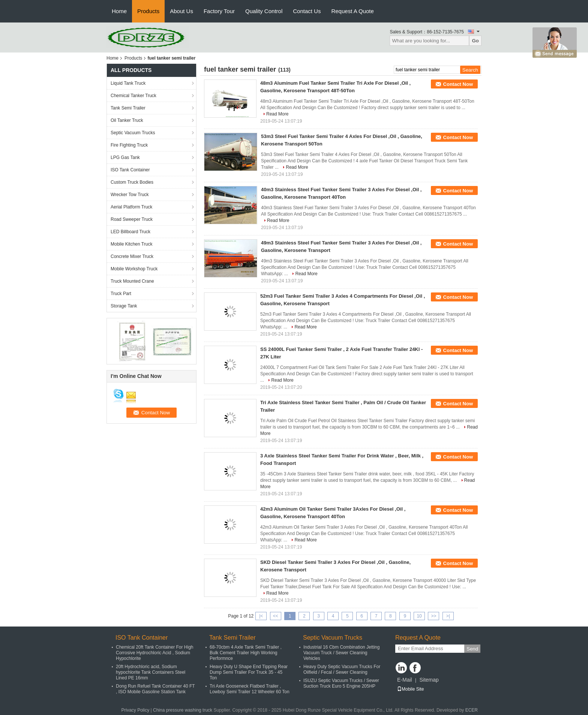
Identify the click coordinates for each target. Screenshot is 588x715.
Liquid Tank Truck (128, 83)
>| (448, 616)
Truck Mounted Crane (132, 281)
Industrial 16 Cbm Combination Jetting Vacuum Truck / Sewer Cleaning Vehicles (341, 653)
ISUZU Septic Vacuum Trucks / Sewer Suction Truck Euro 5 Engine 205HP (341, 683)
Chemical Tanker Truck (133, 96)
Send (472, 649)
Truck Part (121, 294)
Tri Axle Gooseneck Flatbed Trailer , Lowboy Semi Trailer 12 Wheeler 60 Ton (250, 689)
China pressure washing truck (183, 710)
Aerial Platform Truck (131, 207)
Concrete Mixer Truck (132, 256)
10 (419, 616)
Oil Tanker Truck (127, 120)
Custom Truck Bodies (132, 182)
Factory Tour (219, 11)
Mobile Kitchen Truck (131, 244)
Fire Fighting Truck (129, 145)
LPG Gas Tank (125, 157)
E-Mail (405, 680)
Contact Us (307, 11)
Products (148, 11)
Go (475, 41)
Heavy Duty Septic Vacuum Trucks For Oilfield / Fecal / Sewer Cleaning (342, 669)
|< (261, 616)
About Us (181, 11)
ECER (472, 710)
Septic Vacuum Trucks (133, 133)
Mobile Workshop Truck (134, 269)
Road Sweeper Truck (132, 219)
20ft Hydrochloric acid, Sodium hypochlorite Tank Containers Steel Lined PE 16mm (151, 672)
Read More (277, 114)
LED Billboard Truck (130, 232)
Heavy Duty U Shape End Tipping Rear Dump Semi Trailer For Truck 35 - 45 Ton (249, 672)
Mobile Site (410, 689)
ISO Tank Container (130, 170)
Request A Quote (352, 11)
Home (119, 11)
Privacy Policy (136, 710)
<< (276, 616)
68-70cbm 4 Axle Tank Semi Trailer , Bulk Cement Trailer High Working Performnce (246, 653)
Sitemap (429, 680)
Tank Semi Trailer (128, 108)
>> (433, 616)
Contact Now (458, 84)
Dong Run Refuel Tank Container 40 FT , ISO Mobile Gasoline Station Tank (155, 689)
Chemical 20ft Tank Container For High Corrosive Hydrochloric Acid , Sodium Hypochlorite (155, 653)
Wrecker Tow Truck (130, 195)
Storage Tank (124, 306)
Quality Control (264, 11)
